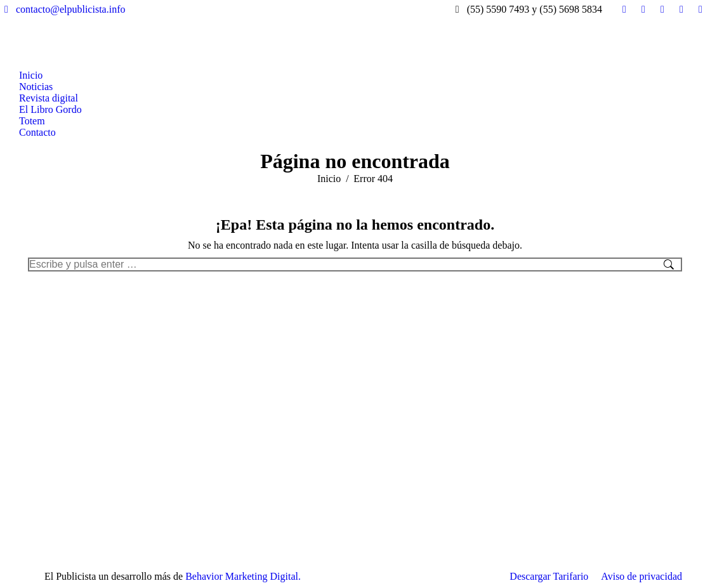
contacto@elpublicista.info (62, 10)
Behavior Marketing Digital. (243, 576)
